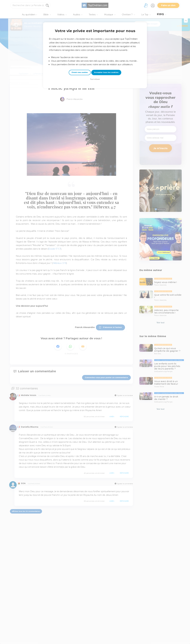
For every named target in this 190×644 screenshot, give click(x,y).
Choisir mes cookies (80, 72)
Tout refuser (95, 79)
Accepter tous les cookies (106, 72)
